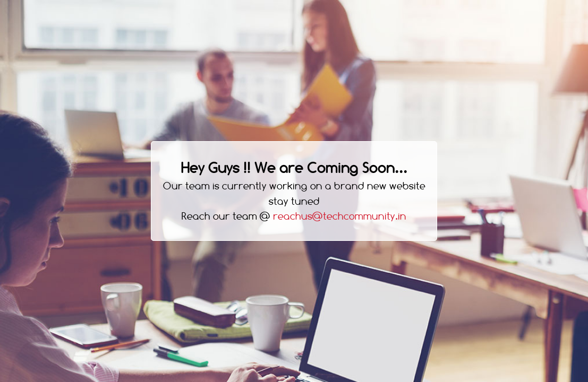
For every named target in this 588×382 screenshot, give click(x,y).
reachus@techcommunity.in (340, 216)
